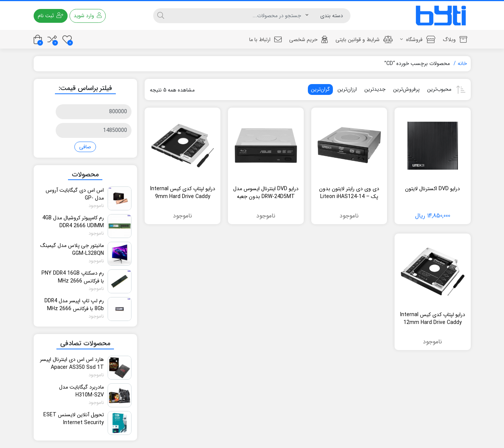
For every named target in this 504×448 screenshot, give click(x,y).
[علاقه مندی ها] (67, 39)
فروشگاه (418, 40)
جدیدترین (375, 89)
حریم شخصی (309, 40)
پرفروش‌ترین (406, 89)
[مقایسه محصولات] (52, 39)
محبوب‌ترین (439, 89)
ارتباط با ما (265, 40)
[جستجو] (237, 16)
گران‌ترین (320, 89)
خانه (462, 64)
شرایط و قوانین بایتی (364, 40)
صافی (85, 147)
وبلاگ (455, 40)
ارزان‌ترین (347, 89)
